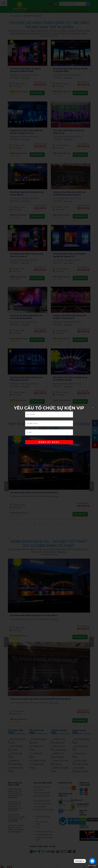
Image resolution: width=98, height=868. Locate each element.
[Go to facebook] (92, 861)
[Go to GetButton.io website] (92, 866)
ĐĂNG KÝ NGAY (49, 442)
